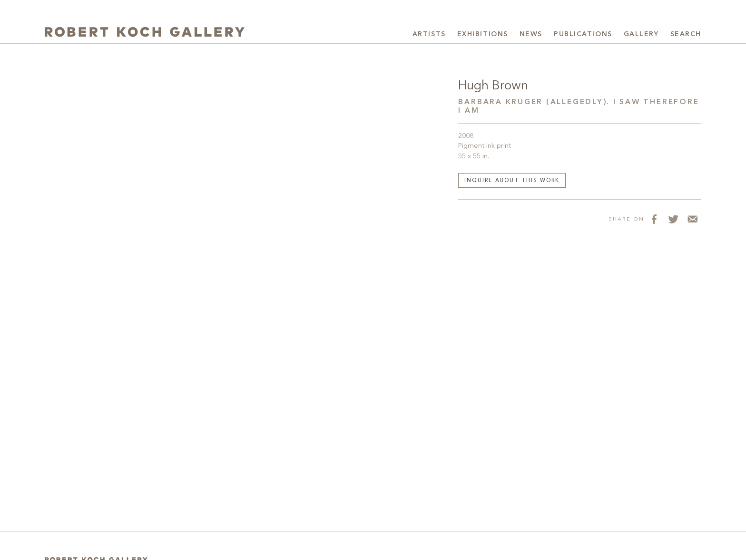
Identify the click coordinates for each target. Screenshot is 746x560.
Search (686, 34)
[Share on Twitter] (673, 219)
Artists (429, 34)
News (531, 34)
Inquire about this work (512, 181)
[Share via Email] (692, 219)
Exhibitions (483, 34)
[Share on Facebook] (654, 219)
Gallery (641, 34)
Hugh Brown (493, 86)
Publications (583, 34)
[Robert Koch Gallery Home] (145, 33)
